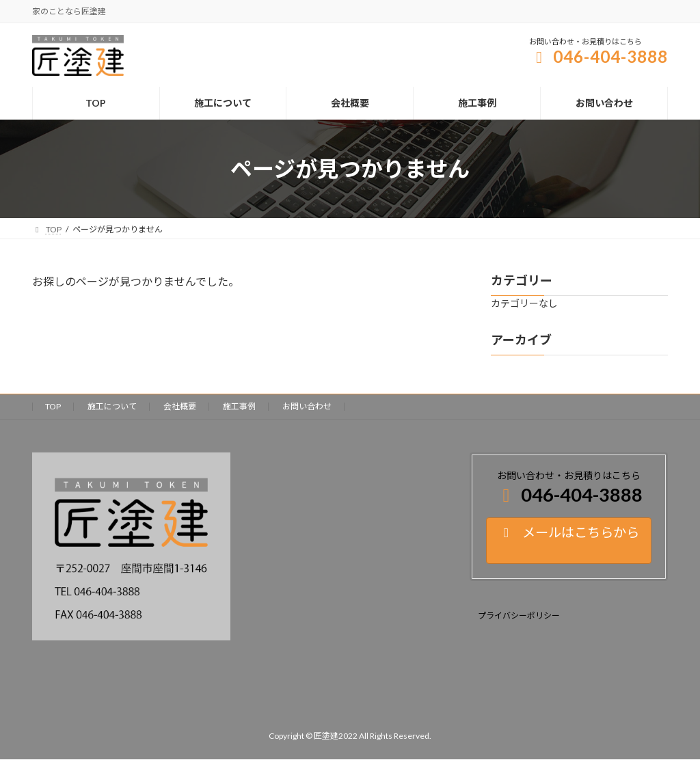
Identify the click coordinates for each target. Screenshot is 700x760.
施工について (112, 406)
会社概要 (180, 406)
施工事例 (239, 406)
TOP (53, 406)
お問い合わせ (307, 406)
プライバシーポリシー (519, 615)
